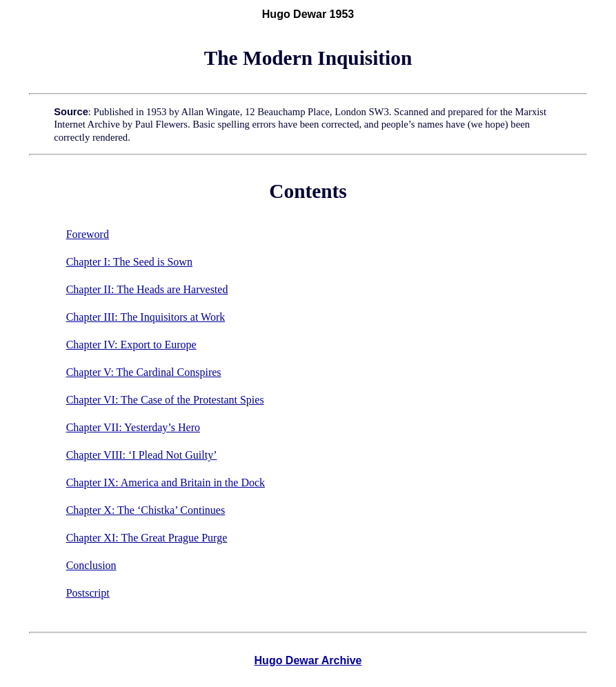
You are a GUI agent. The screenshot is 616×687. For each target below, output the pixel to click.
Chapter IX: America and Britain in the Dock (166, 482)
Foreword (88, 234)
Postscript (88, 593)
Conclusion (91, 565)
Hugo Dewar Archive (308, 660)
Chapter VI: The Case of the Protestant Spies (165, 400)
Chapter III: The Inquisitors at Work (146, 317)
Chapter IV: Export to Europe (131, 345)
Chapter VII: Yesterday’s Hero (133, 427)
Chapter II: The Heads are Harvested (147, 289)
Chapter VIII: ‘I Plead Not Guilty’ (142, 455)
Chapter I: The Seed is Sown (129, 262)
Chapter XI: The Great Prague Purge (147, 538)
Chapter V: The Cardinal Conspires (144, 372)
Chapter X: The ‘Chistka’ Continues (146, 510)
